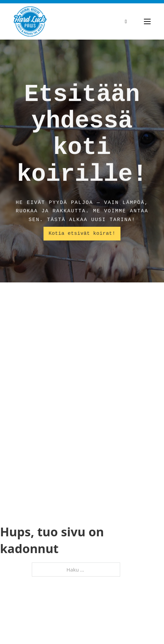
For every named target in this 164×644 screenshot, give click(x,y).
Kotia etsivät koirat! (82, 234)
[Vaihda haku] (126, 21)
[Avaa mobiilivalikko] (147, 21)
